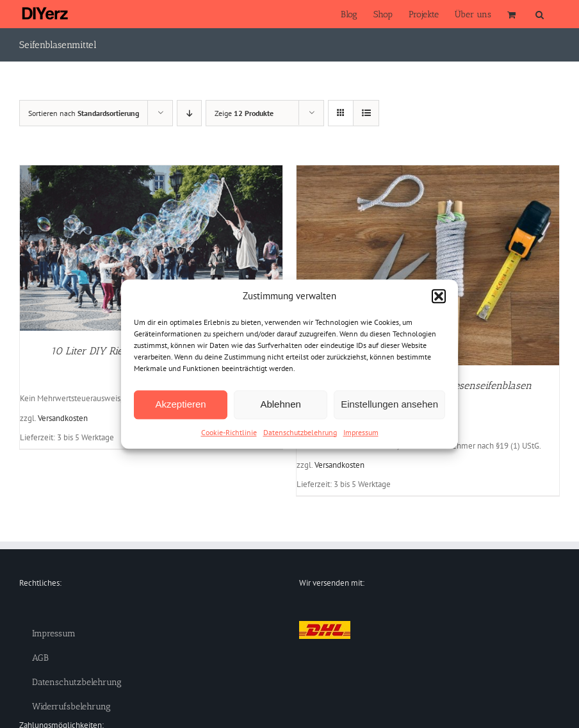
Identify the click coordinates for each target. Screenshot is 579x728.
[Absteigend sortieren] (189, 113)
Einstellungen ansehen (389, 404)
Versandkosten (63, 418)
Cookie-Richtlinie (229, 432)
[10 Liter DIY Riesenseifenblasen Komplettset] (151, 172)
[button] (439, 297)
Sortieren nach (84, 113)
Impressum (361, 432)
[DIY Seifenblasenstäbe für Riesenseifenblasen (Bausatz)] (428, 172)
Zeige (244, 113)
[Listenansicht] (366, 113)
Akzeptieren (180, 404)
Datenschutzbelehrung (300, 432)
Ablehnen (280, 404)
